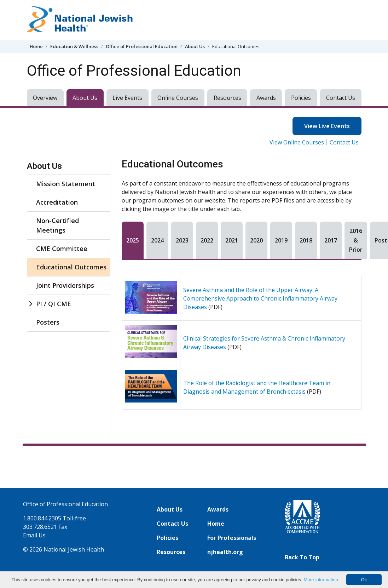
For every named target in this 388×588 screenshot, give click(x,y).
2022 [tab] (207, 240)
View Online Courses (297, 142)
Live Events (127, 98)
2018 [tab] (306, 240)
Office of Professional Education (142, 46)
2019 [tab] (281, 240)
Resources (227, 98)
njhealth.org (225, 552)
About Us (195, 46)
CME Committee (62, 249)
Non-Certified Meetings (57, 225)
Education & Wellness (74, 46)
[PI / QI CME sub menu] (30, 304)
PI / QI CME (54, 304)
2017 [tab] (331, 240)
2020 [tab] (256, 240)
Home (36, 46)
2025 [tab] (133, 240)
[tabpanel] (242, 343)
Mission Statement (66, 184)
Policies (301, 98)
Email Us (34, 535)
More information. (321, 580)
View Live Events (327, 126)
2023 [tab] (182, 240)
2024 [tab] (157, 240)
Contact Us (341, 98)
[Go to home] (80, 20)
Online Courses (178, 98)
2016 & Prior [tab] (356, 240)
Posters (48, 322)
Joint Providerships (65, 285)
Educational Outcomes (71, 267)
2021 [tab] (232, 240)
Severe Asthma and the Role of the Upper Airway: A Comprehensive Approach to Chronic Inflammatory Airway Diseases (260, 298)
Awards (266, 98)
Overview (45, 98)
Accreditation (57, 202)
